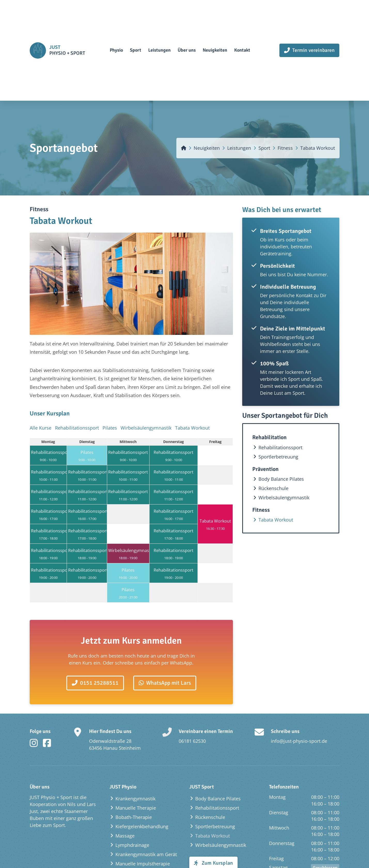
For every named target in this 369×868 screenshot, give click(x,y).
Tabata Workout (192, 431)
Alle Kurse (41, 431)
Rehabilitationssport (77, 431)
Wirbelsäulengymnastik (146, 431)
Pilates (110, 431)
